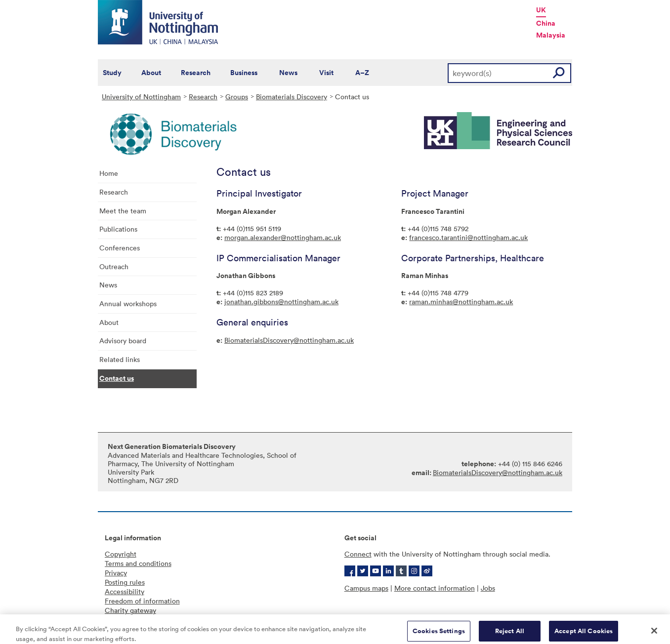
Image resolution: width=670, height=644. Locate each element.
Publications (118, 229)
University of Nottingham (141, 97)
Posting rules (125, 582)
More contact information (435, 588)
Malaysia (551, 35)
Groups (237, 97)
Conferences (120, 248)
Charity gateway (130, 610)
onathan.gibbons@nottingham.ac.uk (282, 302)
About (151, 73)
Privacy (116, 573)
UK (541, 10)
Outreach (114, 266)
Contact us (117, 378)
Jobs (488, 588)
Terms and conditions (138, 563)
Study (112, 73)
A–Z (362, 73)
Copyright (121, 554)
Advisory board (123, 341)
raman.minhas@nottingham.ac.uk (461, 302)
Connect (358, 554)
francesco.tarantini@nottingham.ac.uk (468, 237)
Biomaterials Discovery (292, 97)
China (546, 23)
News (288, 73)
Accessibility (125, 591)
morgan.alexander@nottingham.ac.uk (283, 237)
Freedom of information (142, 601)
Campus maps (366, 588)
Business (244, 73)
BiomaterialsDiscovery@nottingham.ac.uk (289, 340)
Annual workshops (128, 303)
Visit (326, 73)
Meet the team (123, 211)
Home (109, 173)
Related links (120, 359)
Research (196, 73)
